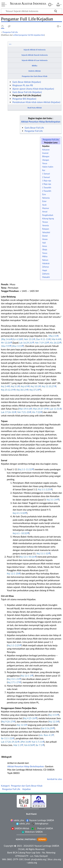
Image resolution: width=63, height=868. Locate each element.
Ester (44, 201)
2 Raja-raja (47, 184)
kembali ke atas (55, 779)
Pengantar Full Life (10, 32)
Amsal (45, 212)
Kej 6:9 (24, 386)
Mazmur (46, 208)
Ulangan (46, 160)
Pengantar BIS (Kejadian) (24, 99)
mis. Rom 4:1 (46, 735)
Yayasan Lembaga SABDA (40, 820)
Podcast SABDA (42, 828)
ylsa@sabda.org (38, 859)
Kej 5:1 (14, 386)
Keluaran (46, 150)
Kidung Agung (48, 219)
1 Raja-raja (47, 181)
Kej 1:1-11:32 (25, 469)
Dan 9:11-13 (42, 339)
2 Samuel (46, 177)
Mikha (45, 256)
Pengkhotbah (48, 215)
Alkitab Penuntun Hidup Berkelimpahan (41, 122)
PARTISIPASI (30, 839)
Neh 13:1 (28, 339)
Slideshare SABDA (32, 832)
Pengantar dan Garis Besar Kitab (35, 76)
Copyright (9, 846)
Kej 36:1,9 (22, 390)
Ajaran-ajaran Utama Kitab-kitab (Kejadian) (33, 89)
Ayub (44, 205)
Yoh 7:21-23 (23, 412)
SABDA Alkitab (20, 828)
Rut (44, 170)
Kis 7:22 (36, 412)
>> (10, 44)
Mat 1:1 (17, 745)
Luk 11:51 (54, 409)
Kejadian (46, 146)
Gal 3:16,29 (47, 728)
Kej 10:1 (35, 386)
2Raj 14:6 (6, 339)
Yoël (44, 243)
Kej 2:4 (4, 386)
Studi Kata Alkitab (35, 108)
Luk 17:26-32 (8, 412)
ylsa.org (57, 859)
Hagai (44, 270)
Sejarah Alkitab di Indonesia (35, 50)
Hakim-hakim (48, 167)
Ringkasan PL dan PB (23, 85)
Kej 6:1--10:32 (20, 533)
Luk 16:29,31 (26, 343)
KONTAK (20, 839)
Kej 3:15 (53, 715)
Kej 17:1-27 (13, 682)
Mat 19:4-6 (24, 409)
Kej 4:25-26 (29, 718)
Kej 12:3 (53, 721)
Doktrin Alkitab (35, 71)
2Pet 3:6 (25, 742)
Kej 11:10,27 (48, 386)
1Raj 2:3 (52, 336)
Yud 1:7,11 (37, 742)
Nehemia (46, 198)
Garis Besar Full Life (34, 128)
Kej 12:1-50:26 (27, 557)
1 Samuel (46, 174)
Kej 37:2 (34, 390)
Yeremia (45, 225)
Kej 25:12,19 (7, 390)
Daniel (45, 236)
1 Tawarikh (47, 188)
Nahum (45, 260)
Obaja (45, 249)
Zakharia (46, 274)
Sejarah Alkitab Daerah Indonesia (35, 55)
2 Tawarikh (47, 191)
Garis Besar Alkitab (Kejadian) (27, 82)
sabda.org (32, 863)
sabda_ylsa (17, 820)
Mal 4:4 (55, 339)
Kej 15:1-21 (13, 679)
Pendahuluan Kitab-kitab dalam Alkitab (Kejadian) (36, 102)
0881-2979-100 (15, 859)
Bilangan (46, 156)
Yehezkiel (46, 232)
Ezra (44, 194)
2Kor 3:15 (17, 346)
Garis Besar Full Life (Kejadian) (27, 92)
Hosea (45, 239)
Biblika (35, 66)
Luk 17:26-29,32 (9, 742)
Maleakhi (46, 277)
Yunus (45, 253)
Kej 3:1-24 (52, 500)
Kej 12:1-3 (26, 676)
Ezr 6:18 (17, 339)
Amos (44, 246)
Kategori (5, 786)
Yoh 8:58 (28, 745)
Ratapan (46, 229)
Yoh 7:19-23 (41, 343)
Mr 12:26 (6, 343)
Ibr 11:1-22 (7, 738)
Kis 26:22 (55, 343)
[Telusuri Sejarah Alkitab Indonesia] (31, 11)
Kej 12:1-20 (13, 574)
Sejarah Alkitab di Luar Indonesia (35, 60)
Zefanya (45, 267)
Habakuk (46, 263)
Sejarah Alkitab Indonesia (28, 4)
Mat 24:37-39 (40, 409)
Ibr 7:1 (39, 745)
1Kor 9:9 (5, 346)
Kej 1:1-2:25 (44, 489)
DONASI (42, 839)
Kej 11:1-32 (42, 553)
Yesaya (45, 222)
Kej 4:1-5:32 (19, 513)
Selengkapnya (40, 823)
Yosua (45, 163)
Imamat (45, 153)
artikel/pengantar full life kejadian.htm (29, 35)
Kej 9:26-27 (7, 721)
